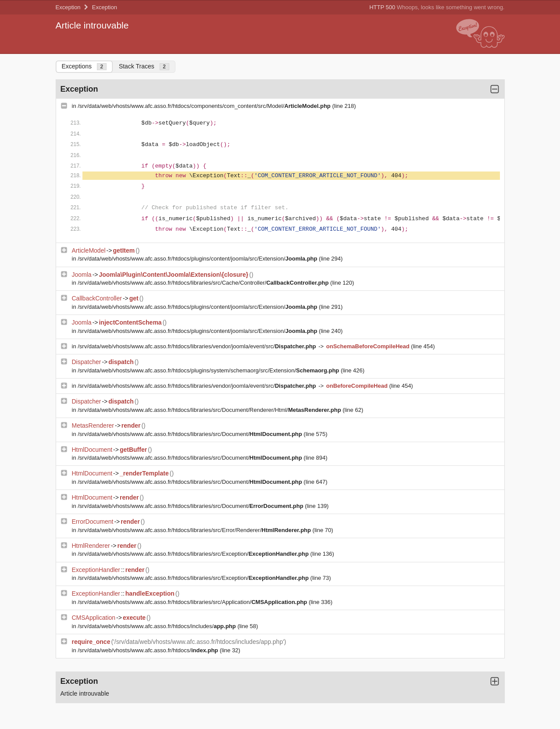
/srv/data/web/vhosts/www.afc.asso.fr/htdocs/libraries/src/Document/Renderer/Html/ (210, 410)
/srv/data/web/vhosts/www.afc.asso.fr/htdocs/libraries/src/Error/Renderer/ (195, 530)
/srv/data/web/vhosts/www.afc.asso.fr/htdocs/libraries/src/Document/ (191, 434)
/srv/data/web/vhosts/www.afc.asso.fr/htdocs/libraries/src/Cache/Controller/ (204, 283)
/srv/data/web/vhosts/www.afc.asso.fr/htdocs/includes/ (157, 626)
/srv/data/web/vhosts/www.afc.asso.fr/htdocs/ (149, 650)
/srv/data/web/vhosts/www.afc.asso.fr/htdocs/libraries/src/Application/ (193, 602)
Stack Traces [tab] (144, 66)
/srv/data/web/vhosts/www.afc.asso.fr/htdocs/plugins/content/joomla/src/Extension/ (198, 259)
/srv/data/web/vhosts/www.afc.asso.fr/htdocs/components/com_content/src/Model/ (205, 106)
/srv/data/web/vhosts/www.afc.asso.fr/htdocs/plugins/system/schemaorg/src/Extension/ (209, 370)
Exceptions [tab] (84, 66)
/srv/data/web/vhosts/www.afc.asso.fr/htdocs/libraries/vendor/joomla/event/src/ (198, 346)
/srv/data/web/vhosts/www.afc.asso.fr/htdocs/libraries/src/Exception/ (194, 554)
